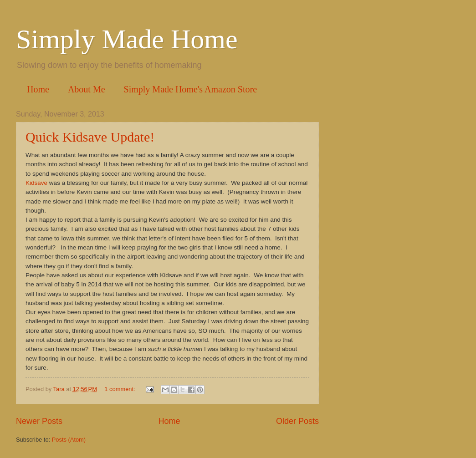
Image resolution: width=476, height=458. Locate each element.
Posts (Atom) (69, 440)
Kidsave (36, 183)
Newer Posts (39, 421)
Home (38, 89)
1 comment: (120, 389)
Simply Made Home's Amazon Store (190, 89)
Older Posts (297, 421)
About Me (87, 89)
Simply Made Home (127, 39)
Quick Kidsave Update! (90, 137)
